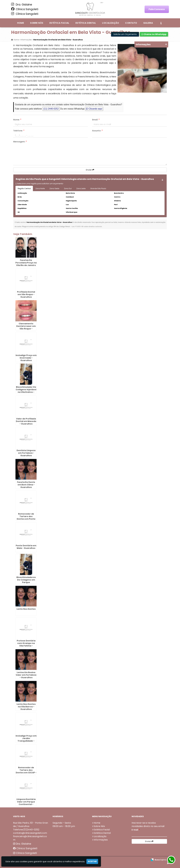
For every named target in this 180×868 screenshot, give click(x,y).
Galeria (148, 23)
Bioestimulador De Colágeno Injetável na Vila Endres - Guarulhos (26, 391)
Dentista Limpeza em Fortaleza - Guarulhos (26, 453)
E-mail (136, 830)
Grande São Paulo (98, 188)
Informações (101, 840)
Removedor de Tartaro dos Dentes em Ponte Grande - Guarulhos (26, 519)
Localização (111, 23)
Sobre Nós (37, 23)
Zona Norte (40, 188)
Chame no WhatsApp (154, 34)
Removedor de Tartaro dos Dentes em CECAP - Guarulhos (26, 771)
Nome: (17, 120)
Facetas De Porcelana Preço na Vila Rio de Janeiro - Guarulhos (26, 264)
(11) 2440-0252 (51, 109)
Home (21, 23)
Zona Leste (81, 188)
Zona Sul (68, 188)
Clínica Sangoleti (25, 9)
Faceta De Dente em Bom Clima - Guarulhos (26, 485)
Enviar (90, 170)
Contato (131, 23)
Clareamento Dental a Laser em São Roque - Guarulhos (26, 327)
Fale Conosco (157, 9)
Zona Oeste (54, 188)
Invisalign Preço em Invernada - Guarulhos (26, 358)
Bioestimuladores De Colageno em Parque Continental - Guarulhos (26, 582)
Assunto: (97, 131)
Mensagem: (20, 142)
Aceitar (92, 861)
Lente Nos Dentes (26, 609)
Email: (96, 120)
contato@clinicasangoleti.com (30, 833)
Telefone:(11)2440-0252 (26, 830)
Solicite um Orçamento (125, 34)
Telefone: (19, 131)
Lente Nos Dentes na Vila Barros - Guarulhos (26, 707)
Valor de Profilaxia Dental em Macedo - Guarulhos (26, 421)
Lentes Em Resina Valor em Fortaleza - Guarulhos (26, 675)
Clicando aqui (94, 109)
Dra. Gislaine (22, 5)
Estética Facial (59, 23)
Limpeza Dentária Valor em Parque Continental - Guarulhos (26, 803)
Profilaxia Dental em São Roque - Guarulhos (26, 294)
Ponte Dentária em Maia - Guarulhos (26, 547)
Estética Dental (86, 23)
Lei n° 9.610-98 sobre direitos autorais (87, 226)
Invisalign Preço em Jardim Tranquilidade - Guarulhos (26, 740)
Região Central (24, 188)
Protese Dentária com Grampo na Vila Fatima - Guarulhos (26, 644)
